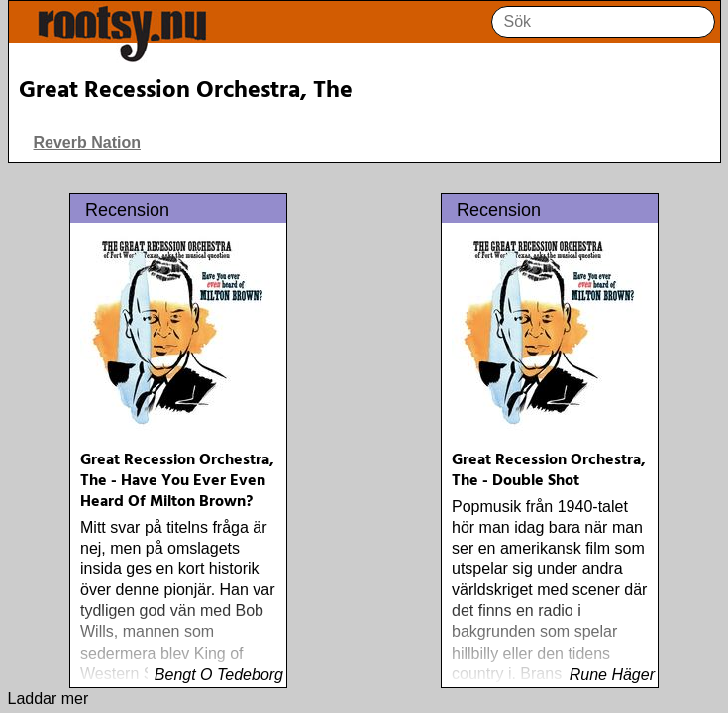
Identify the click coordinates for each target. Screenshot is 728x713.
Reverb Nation (87, 142)
